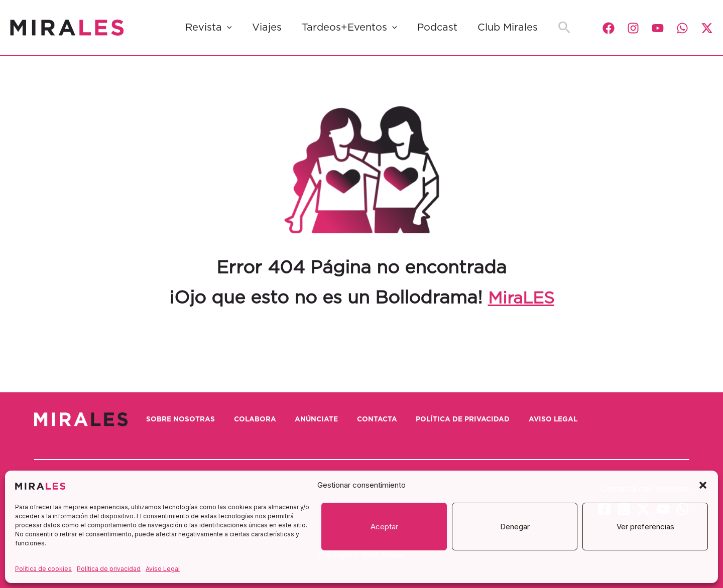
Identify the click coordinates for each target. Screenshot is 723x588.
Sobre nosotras (187, 419)
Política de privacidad (109, 569)
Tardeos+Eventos (349, 28)
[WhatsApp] (682, 28)
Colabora (268, 419)
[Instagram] (633, 28)
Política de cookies (43, 569)
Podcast (437, 28)
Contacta (403, 419)
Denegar (515, 527)
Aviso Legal (163, 569)
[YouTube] (658, 28)
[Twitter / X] (707, 28)
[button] (703, 485)
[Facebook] (609, 28)
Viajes (267, 28)
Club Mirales (508, 28)
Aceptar (384, 527)
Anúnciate (336, 419)
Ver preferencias (645, 527)
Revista (209, 28)
